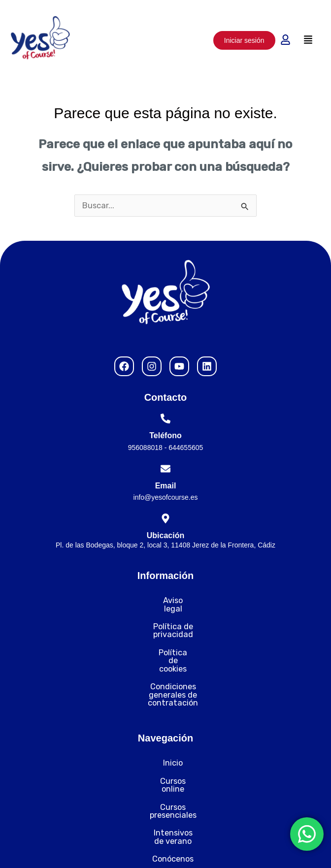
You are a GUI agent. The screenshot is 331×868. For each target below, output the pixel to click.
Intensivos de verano (166, 768)
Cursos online (165, 732)
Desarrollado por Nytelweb (251, 848)
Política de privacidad (165, 619)
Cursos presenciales (166, 751)
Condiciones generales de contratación (166, 654)
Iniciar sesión (244, 40)
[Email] (165, 469)
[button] (308, 40)
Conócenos (165, 787)
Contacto (165, 804)
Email (166, 486)
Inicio (165, 715)
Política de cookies (166, 636)
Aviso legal (166, 600)
